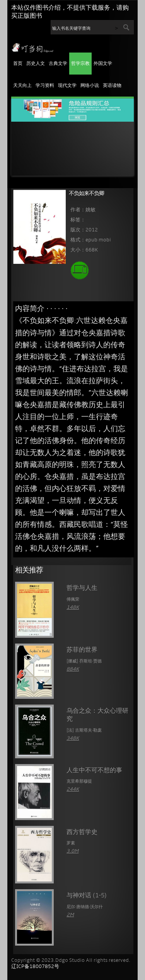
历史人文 (36, 64)
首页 (18, 64)
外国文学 (103, 64)
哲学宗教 (80, 64)
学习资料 (45, 86)
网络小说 (90, 86)
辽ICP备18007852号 (35, 967)
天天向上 (22, 86)
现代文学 (67, 86)
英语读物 (112, 86)
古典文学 (58, 64)
